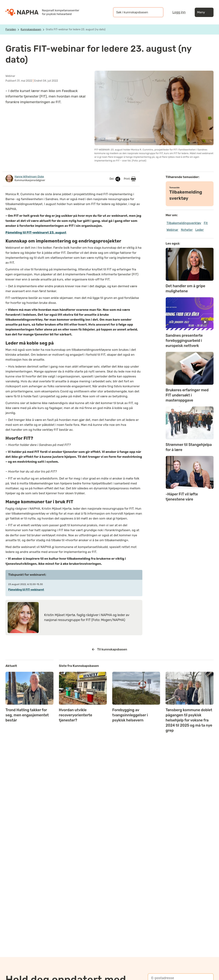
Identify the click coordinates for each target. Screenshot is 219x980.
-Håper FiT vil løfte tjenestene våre (182, 497)
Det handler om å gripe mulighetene (186, 289)
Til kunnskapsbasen (110, 649)
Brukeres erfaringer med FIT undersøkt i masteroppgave (187, 395)
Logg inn (179, 12)
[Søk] (157, 12)
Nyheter (187, 230)
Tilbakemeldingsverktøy (184, 223)
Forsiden (11, 29)
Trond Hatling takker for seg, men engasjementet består (27, 715)
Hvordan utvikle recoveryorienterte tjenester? (76, 715)
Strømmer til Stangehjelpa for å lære (189, 447)
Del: (115, 179)
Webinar (172, 230)
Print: (130, 179)
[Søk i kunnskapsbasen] (135, 12)
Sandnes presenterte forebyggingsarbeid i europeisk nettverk (184, 341)
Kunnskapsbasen (31, 29)
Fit (206, 223)
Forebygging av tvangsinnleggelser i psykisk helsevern (130, 715)
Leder (199, 230)
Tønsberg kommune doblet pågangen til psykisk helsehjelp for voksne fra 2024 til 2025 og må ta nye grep (189, 720)
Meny (204, 12)
